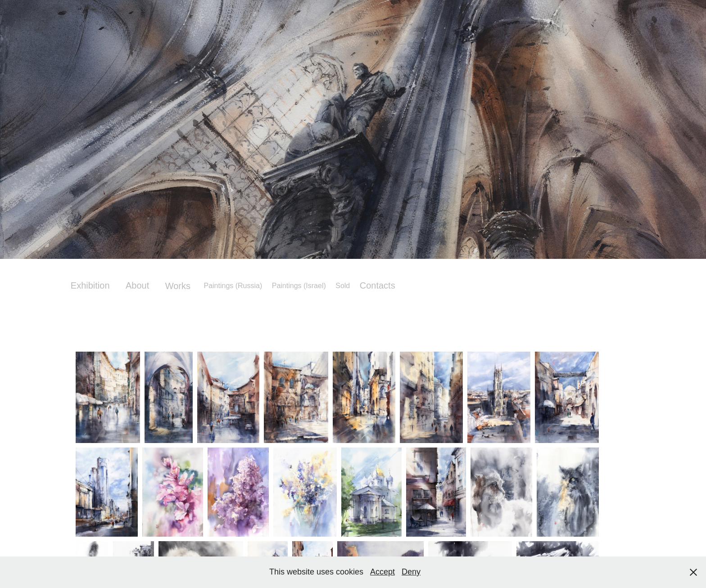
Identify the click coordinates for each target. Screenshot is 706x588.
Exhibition (90, 285)
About (137, 285)
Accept (382, 572)
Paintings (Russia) (233, 286)
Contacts (378, 285)
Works (178, 286)
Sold (343, 286)
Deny (411, 572)
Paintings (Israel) (299, 286)
